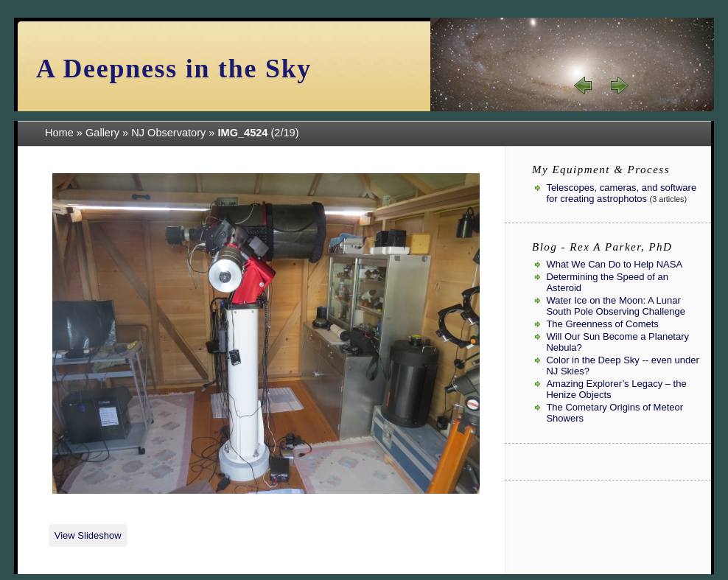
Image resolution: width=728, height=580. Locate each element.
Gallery (102, 133)
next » (619, 85)
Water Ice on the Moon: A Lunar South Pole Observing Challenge (616, 306)
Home (59, 133)
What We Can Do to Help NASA (614, 264)
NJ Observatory (168, 133)
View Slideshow (88, 535)
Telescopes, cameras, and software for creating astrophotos (621, 193)
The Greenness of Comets (602, 324)
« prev (584, 85)
